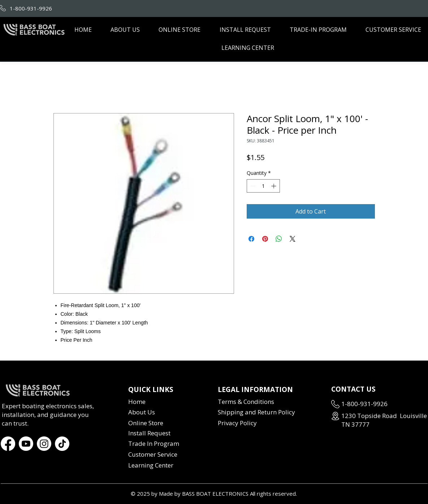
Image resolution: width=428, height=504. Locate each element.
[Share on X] (293, 239)
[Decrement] (252, 186)
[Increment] (274, 186)
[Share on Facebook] (251, 239)
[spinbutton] (263, 186)
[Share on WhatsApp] (279, 239)
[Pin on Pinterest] (265, 239)
